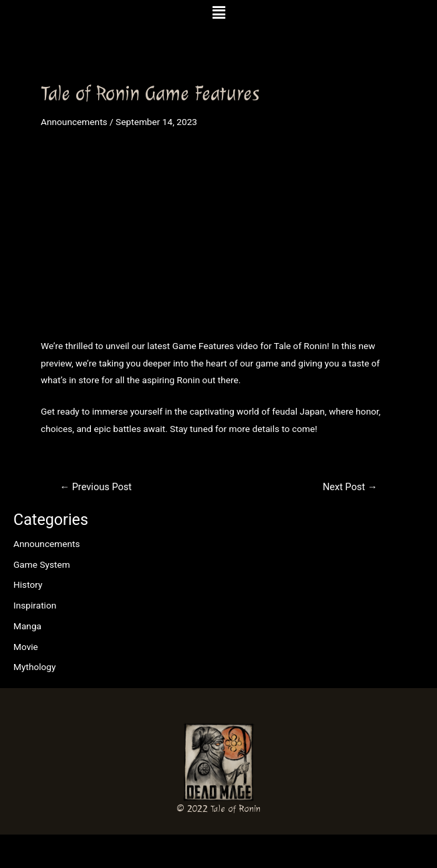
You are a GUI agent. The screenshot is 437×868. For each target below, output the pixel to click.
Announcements (47, 544)
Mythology (34, 667)
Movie (26, 647)
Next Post (350, 487)
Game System (42, 564)
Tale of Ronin (236, 809)
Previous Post (96, 487)
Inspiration (35, 605)
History (28, 584)
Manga (27, 626)
